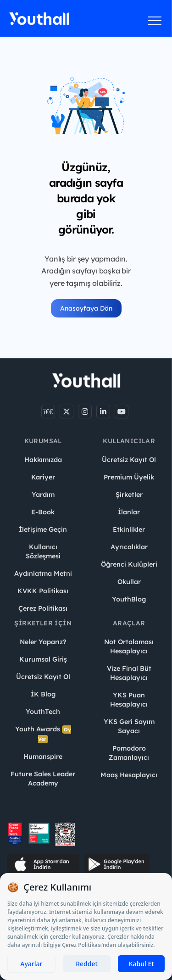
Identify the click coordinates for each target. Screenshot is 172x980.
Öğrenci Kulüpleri (129, 564)
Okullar (129, 582)
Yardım (43, 495)
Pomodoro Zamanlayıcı (129, 753)
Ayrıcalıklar (129, 547)
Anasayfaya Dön (86, 308)
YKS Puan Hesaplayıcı (129, 700)
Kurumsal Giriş (43, 659)
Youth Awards (43, 734)
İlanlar (129, 512)
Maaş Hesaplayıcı (129, 775)
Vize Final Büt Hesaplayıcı (129, 673)
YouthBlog (129, 599)
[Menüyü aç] (155, 21)
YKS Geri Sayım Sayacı (129, 726)
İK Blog (43, 694)
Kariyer (43, 477)
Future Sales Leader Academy (43, 779)
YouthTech (43, 712)
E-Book (43, 512)
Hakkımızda (43, 460)
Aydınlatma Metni (43, 574)
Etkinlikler (129, 529)
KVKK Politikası (43, 591)
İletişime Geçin (43, 529)
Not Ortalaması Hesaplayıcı (129, 646)
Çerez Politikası (43, 608)
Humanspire (43, 757)
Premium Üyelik (129, 477)
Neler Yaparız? (43, 642)
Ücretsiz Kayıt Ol (129, 460)
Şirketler (129, 495)
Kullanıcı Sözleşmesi (43, 551)
